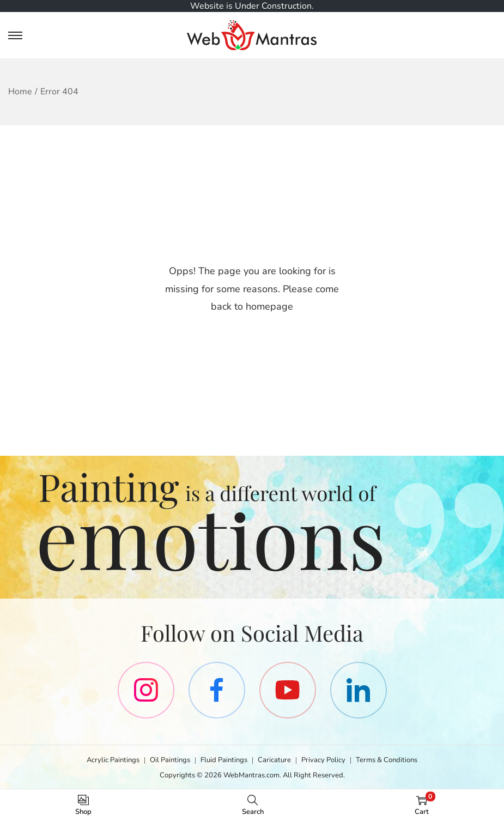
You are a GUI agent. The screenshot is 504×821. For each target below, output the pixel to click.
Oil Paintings (170, 760)
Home (20, 92)
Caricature (274, 760)
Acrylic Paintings (113, 760)
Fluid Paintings (224, 760)
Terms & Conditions (387, 760)
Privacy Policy (323, 760)
